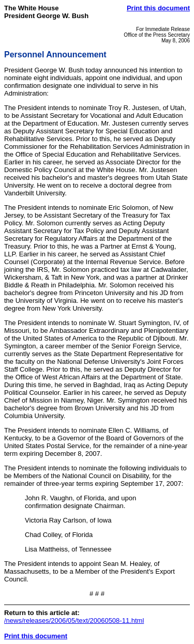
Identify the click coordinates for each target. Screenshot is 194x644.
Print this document (158, 8)
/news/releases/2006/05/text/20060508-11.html (74, 620)
